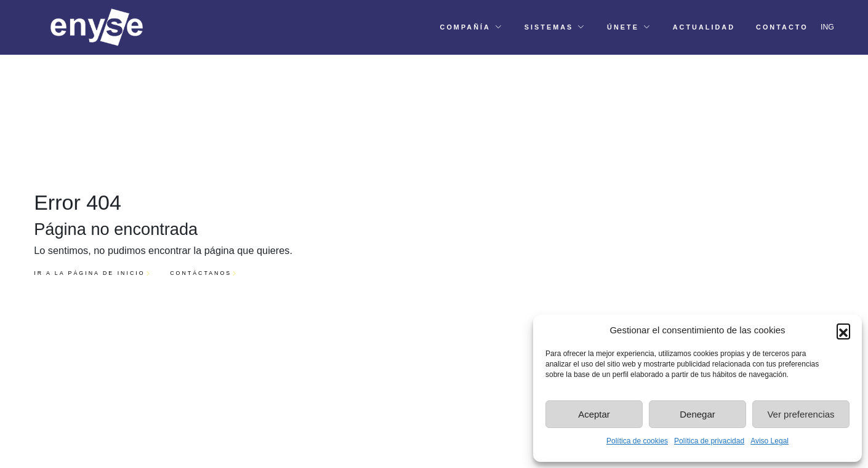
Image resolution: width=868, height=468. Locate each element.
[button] (843, 330)
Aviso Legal (770, 441)
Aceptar (594, 414)
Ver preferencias (801, 414)
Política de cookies (637, 441)
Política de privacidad (709, 441)
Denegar (697, 414)
